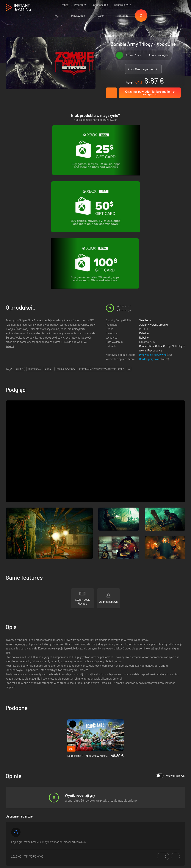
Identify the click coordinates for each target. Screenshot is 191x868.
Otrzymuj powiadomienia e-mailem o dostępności (150, 93)
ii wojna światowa (65, 237)
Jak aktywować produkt (154, 193)
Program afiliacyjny (52, 806)
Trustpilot (11, 794)
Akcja (143, 219)
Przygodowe (155, 219)
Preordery (80, 5)
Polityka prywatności (53, 800)
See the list (146, 188)
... (129, 237)
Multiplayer (178, 214)
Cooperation (147, 214)
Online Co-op (163, 214)
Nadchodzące (100, 5)
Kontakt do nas (50, 812)
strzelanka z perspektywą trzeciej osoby (101, 237)
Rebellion (145, 201)
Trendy (64, 5)
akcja (48, 237)
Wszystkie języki (171, 644)
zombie (20, 237)
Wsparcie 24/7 (122, 5)
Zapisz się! (174, 776)
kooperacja (34, 237)
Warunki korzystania (53, 794)
